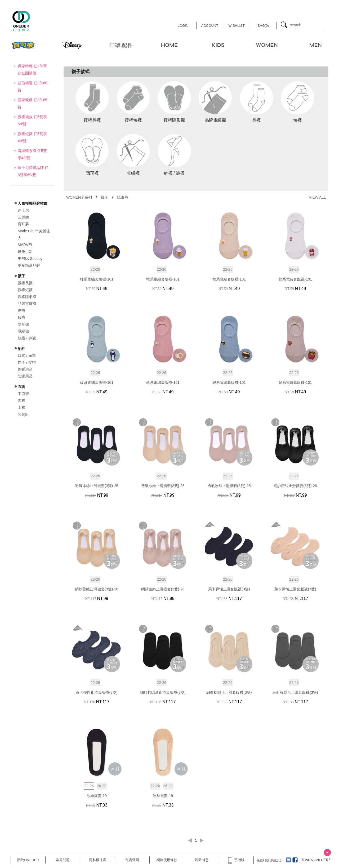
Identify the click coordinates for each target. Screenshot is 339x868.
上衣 (21, 407)
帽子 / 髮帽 (27, 362)
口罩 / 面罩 (27, 355)
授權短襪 (25, 290)
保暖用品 (25, 369)
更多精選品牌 (29, 265)
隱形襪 (23, 324)
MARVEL (25, 245)
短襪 (21, 317)
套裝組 (23, 414)
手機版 (236, 860)
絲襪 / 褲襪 (27, 338)
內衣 (21, 400)
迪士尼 (23, 210)
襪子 (105, 197)
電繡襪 (23, 331)
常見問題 (63, 860)
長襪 (21, 310)
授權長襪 (25, 283)
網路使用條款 (167, 860)
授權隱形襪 (27, 297)
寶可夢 (23, 224)
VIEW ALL (317, 197)
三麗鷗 (23, 217)
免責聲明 (132, 860)
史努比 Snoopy (30, 259)
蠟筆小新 (25, 252)
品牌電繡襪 (27, 304)
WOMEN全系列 (79, 197)
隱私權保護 (98, 860)
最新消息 (202, 860)
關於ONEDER (28, 860)
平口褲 (23, 394)
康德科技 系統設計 (270, 860)
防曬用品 (25, 376)
